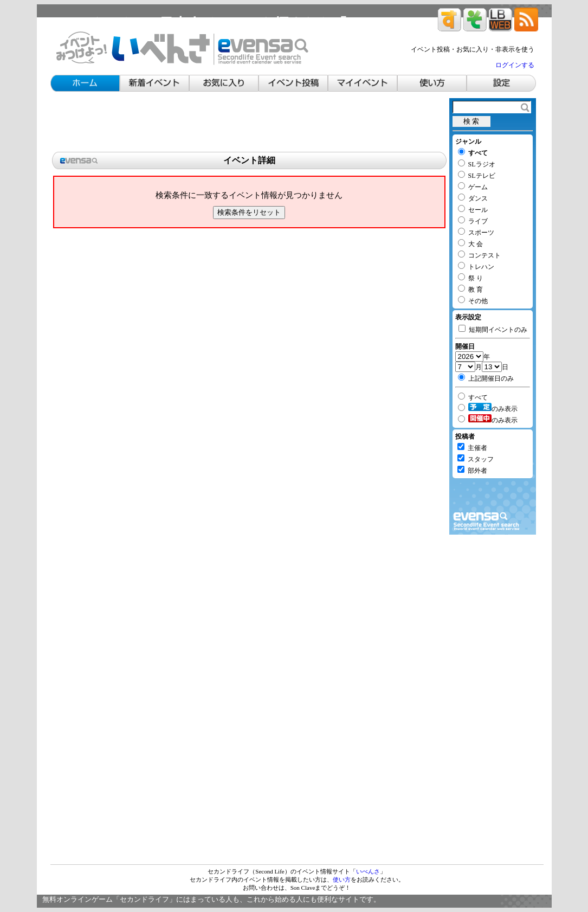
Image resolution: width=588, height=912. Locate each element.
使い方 (342, 879)
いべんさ (368, 871)
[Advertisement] (249, 123)
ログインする (515, 65)
